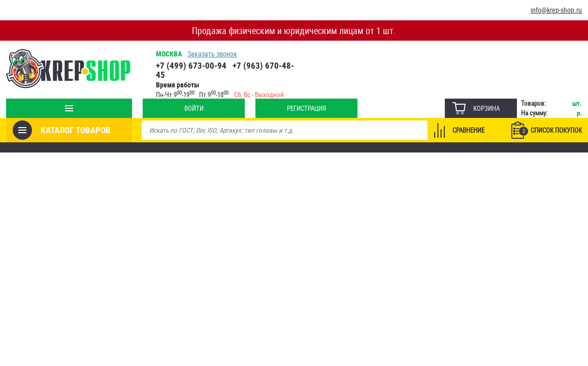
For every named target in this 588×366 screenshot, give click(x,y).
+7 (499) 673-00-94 (191, 65)
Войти (194, 108)
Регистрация (306, 108)
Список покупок (550, 131)
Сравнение (468, 130)
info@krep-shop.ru (556, 10)
